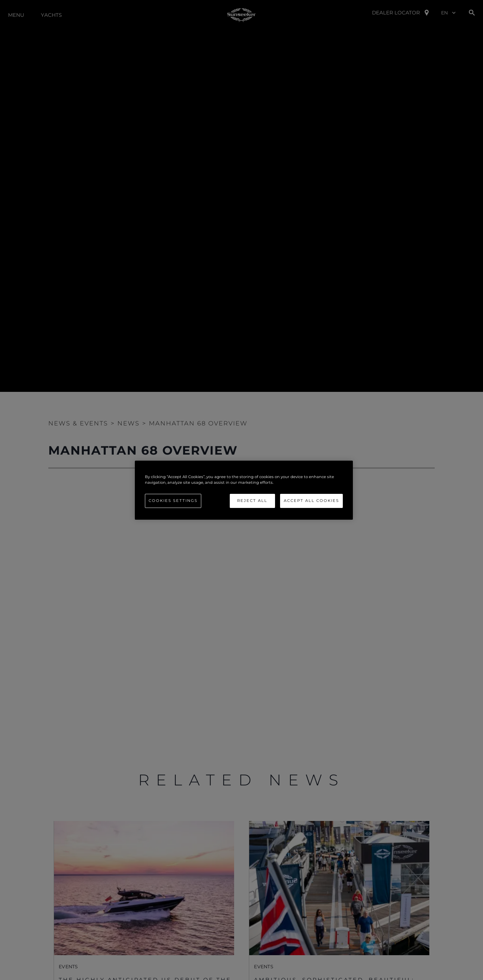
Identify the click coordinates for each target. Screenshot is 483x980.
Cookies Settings (173, 501)
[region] (244, 490)
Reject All (252, 501)
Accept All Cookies (311, 501)
